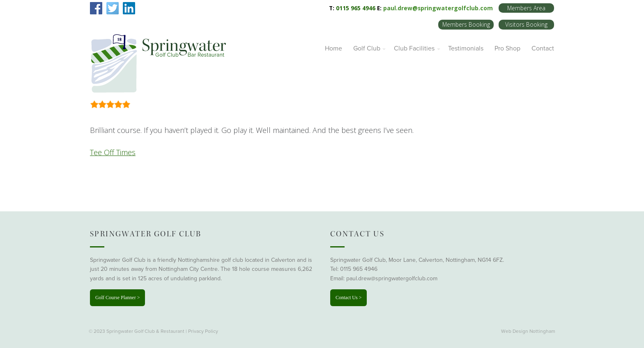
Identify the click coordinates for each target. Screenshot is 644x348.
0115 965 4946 (359, 269)
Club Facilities (414, 48)
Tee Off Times (113, 152)
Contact (543, 48)
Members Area (526, 8)
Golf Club (367, 48)
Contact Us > (348, 298)
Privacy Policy (203, 331)
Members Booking (466, 24)
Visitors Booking (526, 24)
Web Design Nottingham (528, 331)
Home (333, 48)
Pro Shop (507, 48)
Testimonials (466, 48)
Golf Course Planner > (117, 298)
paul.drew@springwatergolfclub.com (438, 8)
